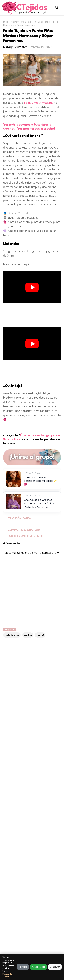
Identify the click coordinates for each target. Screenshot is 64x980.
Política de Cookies (45, 926)
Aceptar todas (39, 967)
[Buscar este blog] (25, 656)
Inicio (6, 22)
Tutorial (14, 22)
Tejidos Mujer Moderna (38, 103)
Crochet (28, 635)
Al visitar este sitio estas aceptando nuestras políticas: (15, 930)
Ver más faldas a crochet (36, 129)
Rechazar (23, 967)
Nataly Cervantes (15, 47)
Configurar (55, 967)
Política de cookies (7, 975)
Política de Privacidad (38, 933)
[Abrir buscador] (57, 8)
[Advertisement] (32, 315)
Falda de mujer (12, 635)
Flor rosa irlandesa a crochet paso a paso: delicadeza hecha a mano (30, 781)
